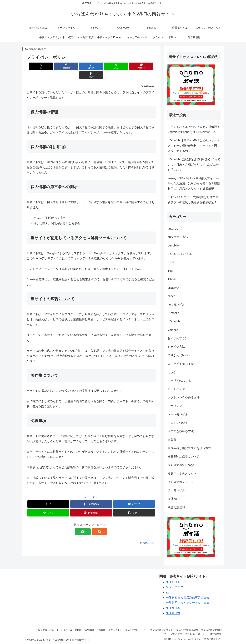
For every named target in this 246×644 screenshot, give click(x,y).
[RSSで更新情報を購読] (95, 523)
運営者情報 (216, 634)
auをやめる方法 (41, 630)
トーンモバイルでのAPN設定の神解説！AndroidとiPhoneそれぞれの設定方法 (194, 129)
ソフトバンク (175, 587)
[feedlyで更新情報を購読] (87, 523)
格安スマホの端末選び (186, 630)
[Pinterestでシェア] (124, 66)
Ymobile (98, 630)
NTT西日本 (173, 608)
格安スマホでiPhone (211, 630)
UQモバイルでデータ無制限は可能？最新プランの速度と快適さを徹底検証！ (193, 200)
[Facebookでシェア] (59, 66)
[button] (145, 66)
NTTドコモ (173, 582)
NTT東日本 (173, 613)
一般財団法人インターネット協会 (188, 603)
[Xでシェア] (37, 66)
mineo (75, 630)
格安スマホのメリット (134, 630)
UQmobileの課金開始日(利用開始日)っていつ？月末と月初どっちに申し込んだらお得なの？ (194, 165)
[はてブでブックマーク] (80, 66)
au (167, 592)
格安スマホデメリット (160, 630)
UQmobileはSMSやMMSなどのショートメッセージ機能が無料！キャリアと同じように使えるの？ (194, 146)
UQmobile (86, 630)
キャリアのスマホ (172, 634)
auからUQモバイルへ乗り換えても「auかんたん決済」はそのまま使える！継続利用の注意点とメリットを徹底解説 (194, 184)
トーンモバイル (60, 630)
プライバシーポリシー (195, 634)
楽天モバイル (113, 630)
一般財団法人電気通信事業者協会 (188, 598)
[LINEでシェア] (102, 66)
